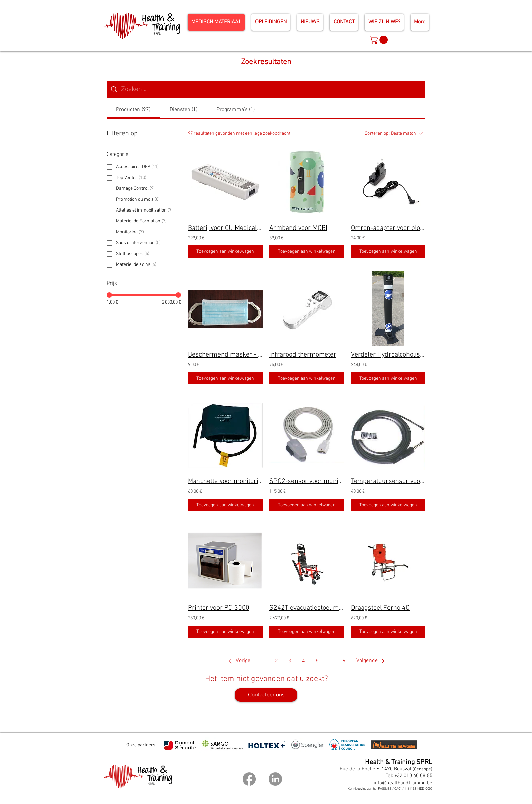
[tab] (133, 110)
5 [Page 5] (317, 661)
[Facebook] (249, 779)
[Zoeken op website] (271, 89)
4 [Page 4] (303, 661)
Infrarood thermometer (303, 355)
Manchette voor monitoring (225, 481)
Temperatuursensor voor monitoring (388, 481)
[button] (379, 40)
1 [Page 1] (263, 661)
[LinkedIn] (275, 779)
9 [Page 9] (344, 661)
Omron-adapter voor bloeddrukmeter (388, 228)
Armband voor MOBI (298, 228)
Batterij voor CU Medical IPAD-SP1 (225, 228)
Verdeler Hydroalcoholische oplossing (388, 355)
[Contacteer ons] (266, 695)
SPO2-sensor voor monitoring (307, 481)
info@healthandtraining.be (403, 783)
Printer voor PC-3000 (219, 608)
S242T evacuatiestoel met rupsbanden (307, 608)
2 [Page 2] (276, 661)
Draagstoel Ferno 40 (380, 608)
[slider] (109, 295)
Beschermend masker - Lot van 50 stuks (225, 355)
